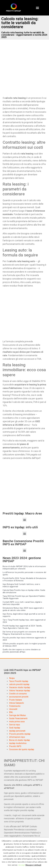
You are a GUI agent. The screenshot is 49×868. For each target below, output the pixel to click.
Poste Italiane (16, 700)
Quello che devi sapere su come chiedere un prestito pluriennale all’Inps (22, 651)
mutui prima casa (17, 722)
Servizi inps (15, 725)
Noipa (12, 678)
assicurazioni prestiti (19, 697)
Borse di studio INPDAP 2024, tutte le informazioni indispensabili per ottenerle (24, 568)
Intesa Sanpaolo (17, 703)
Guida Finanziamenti (18, 718)
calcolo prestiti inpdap (19, 684)
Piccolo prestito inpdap (20, 734)
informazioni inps (17, 737)
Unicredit (13, 709)
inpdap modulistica (18, 743)
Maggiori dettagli (33, 865)
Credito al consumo (18, 694)
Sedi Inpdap (15, 728)
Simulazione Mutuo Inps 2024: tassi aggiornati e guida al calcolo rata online (23, 609)
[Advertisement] (24, 70)
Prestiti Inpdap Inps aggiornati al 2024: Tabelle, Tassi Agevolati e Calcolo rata (22, 627)
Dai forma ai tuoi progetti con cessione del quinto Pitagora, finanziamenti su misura (24, 633)
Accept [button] (22, 865)
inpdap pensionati (17, 731)
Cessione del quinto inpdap (22, 749)
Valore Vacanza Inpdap (20, 691)
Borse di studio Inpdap (20, 740)
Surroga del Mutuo (18, 715)
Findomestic (15, 706)
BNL (11, 712)
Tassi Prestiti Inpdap (19, 681)
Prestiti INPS (15, 746)
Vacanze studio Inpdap (20, 687)
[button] (37, 8)
